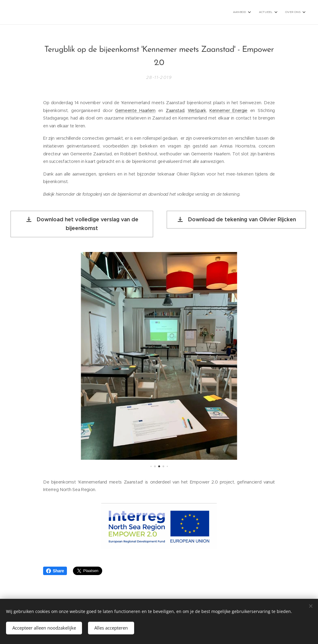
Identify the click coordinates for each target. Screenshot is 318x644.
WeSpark (197, 110)
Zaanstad (175, 110)
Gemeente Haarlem (135, 110)
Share (55, 571)
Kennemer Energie (228, 110)
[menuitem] (278, 12)
